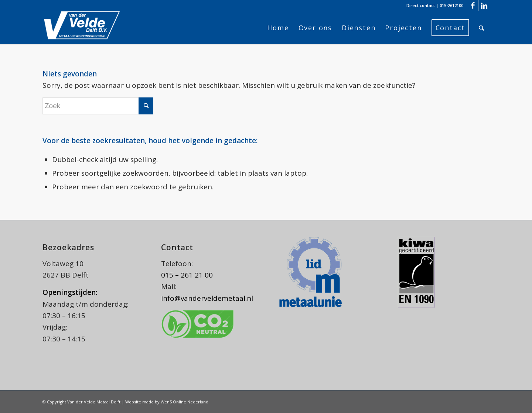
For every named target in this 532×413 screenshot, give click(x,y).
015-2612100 (451, 5)
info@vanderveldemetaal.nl (207, 298)
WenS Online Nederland (185, 402)
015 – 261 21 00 (187, 275)
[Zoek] (482, 28)
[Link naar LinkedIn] (484, 6)
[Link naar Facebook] (473, 6)
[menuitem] (278, 28)
